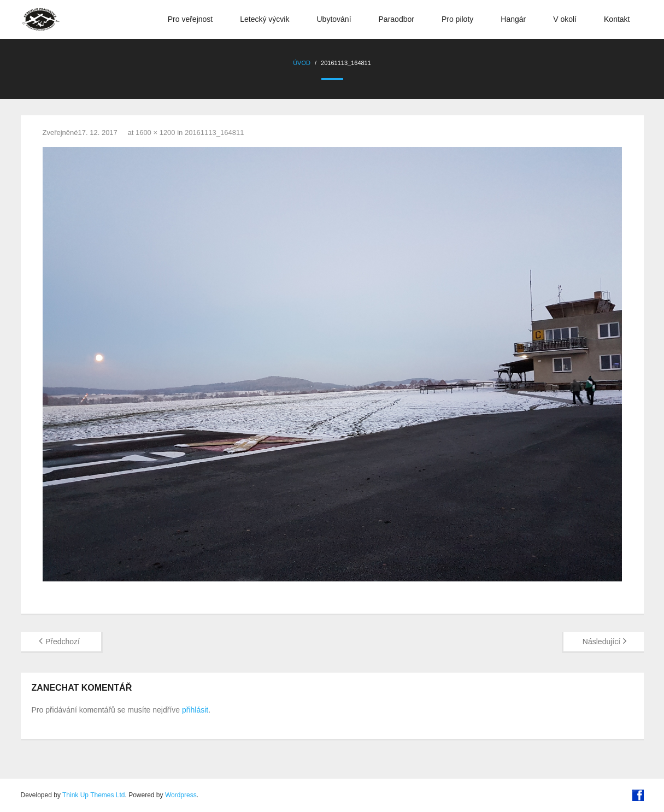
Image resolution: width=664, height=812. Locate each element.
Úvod (302, 63)
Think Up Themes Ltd (94, 795)
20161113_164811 (214, 133)
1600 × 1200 (155, 133)
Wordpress (181, 795)
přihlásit (195, 710)
